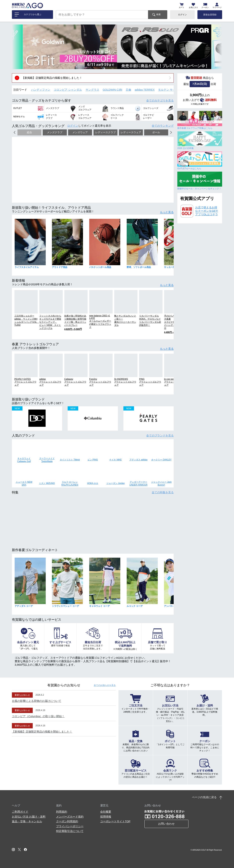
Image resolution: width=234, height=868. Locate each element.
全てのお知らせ (105, 685)
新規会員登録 (210, 15)
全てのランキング (163, 126)
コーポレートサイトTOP (115, 821)
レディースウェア (131, 132)
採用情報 (106, 817)
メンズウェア (80, 132)
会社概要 (106, 812)
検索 (158, 14)
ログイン (182, 15)
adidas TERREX (145, 90)
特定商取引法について (70, 831)
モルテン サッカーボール (174, 90)
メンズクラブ (55, 132)
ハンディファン (41, 90)
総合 (29, 132)
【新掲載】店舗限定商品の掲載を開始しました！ (52, 78)
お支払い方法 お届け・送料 (29, 817)
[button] (17, 47)
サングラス (92, 90)
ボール (156, 132)
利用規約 (62, 812)
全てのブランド (160, 435)
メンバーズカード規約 (70, 817)
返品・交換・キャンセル (27, 821)
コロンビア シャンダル (68, 90)
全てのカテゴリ (160, 100)
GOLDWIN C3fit (113, 90)
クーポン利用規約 (67, 821)
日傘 (129, 90)
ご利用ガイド (20, 812)
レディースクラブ (105, 132)
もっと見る (167, 212)
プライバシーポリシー (70, 826)
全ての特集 (163, 492)
